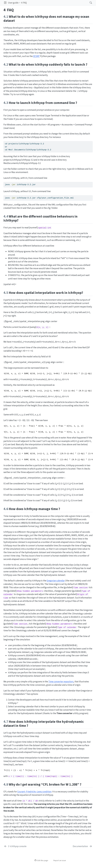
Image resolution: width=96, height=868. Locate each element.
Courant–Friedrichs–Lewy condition (34, 792)
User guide (13, 3)
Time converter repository (61, 682)
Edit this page (41, 860)
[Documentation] (82, 846)
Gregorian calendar (56, 581)
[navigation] (57, 3)
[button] (5, 3)
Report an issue (58, 860)
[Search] (88, 3)
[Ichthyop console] (15, 846)
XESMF (36, 56)
